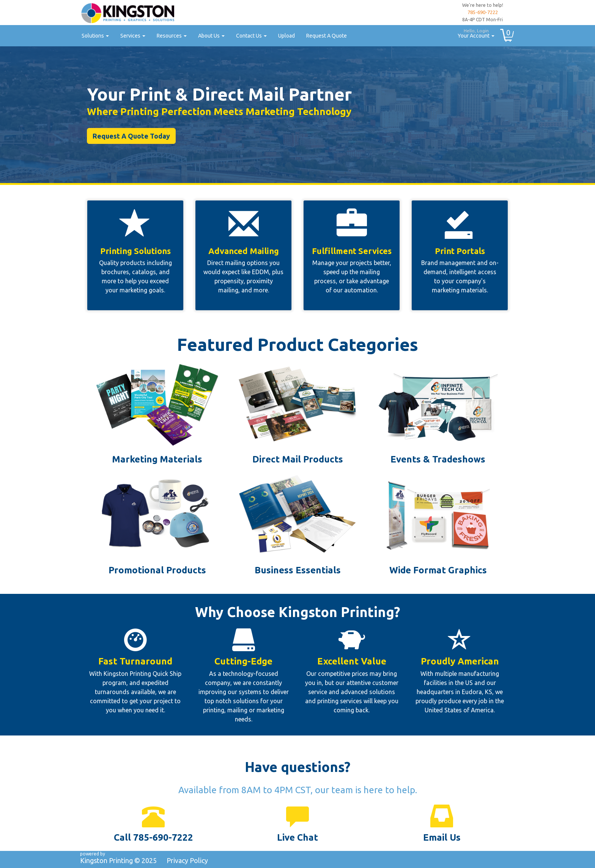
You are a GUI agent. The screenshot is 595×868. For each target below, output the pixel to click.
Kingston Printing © (118, 860)
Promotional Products (157, 570)
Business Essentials (298, 570)
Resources (172, 36)
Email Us (442, 837)
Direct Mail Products (298, 459)
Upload (286, 36)
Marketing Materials (157, 459)
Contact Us (251, 36)
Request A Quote (327, 36)
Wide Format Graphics (438, 570)
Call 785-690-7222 (153, 837)
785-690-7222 (483, 12)
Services (133, 36)
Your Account (473, 32)
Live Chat (297, 837)
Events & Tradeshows (438, 459)
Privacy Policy (187, 860)
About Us (211, 36)
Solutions (95, 36)
